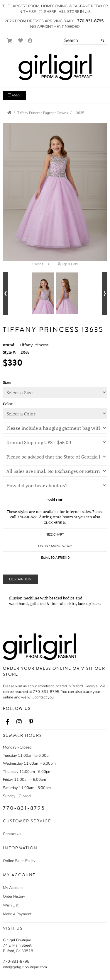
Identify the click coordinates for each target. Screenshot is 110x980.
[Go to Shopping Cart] (10, 41)
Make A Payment (17, 914)
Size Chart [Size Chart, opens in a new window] (55, 535)
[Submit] (103, 40)
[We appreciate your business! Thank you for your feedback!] (55, 485)
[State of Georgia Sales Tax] (55, 457)
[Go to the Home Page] (9, 113)
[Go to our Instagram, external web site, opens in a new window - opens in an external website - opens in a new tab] (19, 722)
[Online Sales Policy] (55, 471)
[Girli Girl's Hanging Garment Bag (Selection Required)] (55, 428)
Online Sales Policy (19, 861)
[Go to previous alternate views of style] (6, 293)
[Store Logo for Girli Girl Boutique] (55, 67)
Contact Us (12, 834)
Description (20, 579)
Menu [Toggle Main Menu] (14, 95)
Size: (7, 382)
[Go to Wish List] (21, 41)
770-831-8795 (90, 21)
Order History (14, 897)
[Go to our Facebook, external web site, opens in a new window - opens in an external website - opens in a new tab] (7, 722)
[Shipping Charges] (55, 442)
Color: (8, 404)
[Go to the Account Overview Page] (30, 41)
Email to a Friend (55, 558)
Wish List (11, 905)
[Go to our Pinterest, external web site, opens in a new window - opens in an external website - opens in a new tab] (31, 722)
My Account (13, 888)
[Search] (85, 40)
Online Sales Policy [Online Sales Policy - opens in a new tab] (55, 546)
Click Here (53, 523)
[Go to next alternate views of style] (104, 293)
